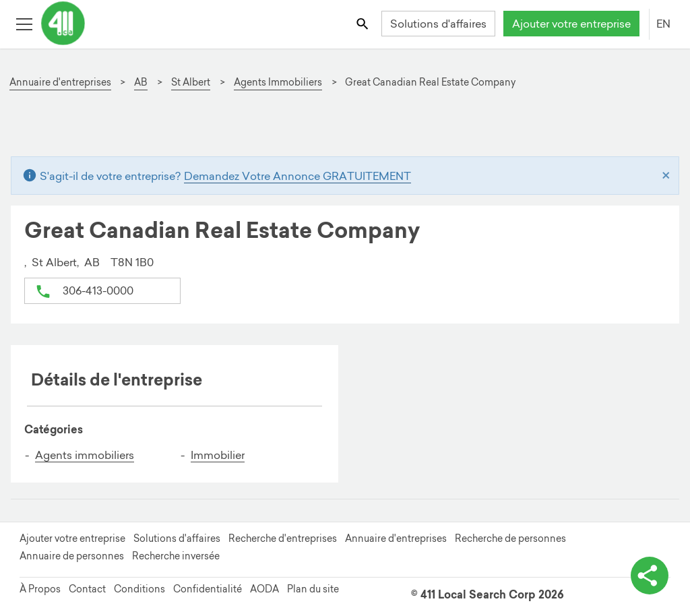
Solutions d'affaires (438, 24)
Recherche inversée (176, 556)
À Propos (40, 589)
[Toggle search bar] (364, 23)
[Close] (666, 176)
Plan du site (313, 589)
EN (663, 24)
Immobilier (218, 455)
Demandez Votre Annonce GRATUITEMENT (297, 176)
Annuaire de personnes (72, 556)
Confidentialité (208, 589)
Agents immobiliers (85, 455)
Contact (87, 589)
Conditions (139, 589)
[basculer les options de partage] (650, 576)
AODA (264, 589)
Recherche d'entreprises (283, 538)
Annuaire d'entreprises (396, 538)
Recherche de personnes (510, 538)
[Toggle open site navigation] (24, 23)
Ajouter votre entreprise (571, 24)
